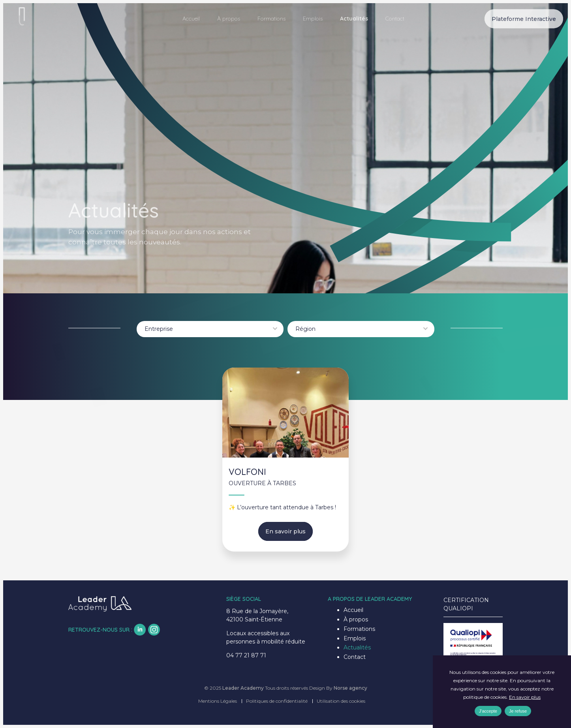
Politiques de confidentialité (277, 701)
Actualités (354, 19)
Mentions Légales (218, 701)
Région (305, 329)
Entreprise (159, 329)
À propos (229, 19)
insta (154, 630)
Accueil (191, 19)
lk (140, 630)
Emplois (313, 19)
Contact (395, 19)
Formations (271, 19)
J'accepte (488, 711)
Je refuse (518, 711)
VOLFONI (247, 472)
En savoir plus (285, 531)
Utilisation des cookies (341, 701)
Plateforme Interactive (524, 19)
